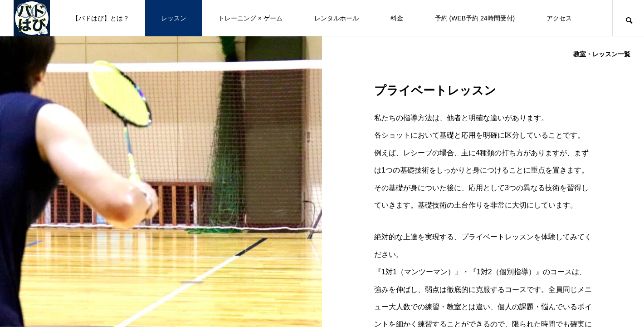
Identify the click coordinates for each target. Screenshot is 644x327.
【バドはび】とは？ (101, 18)
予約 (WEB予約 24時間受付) (475, 18)
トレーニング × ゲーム (250, 18)
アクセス (559, 18)
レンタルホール (337, 18)
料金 (397, 18)
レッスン (174, 18)
